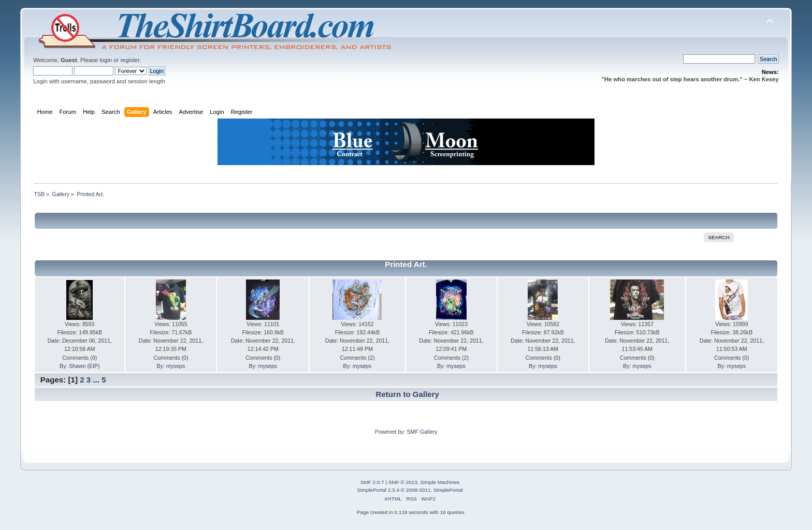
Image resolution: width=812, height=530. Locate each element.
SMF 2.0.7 (372, 482)
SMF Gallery (422, 432)
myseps (176, 366)
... (97, 380)
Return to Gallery (408, 394)
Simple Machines (440, 482)
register (130, 60)
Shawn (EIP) (84, 366)
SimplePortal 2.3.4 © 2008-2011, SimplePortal (410, 490)
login (106, 60)
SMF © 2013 (403, 482)
